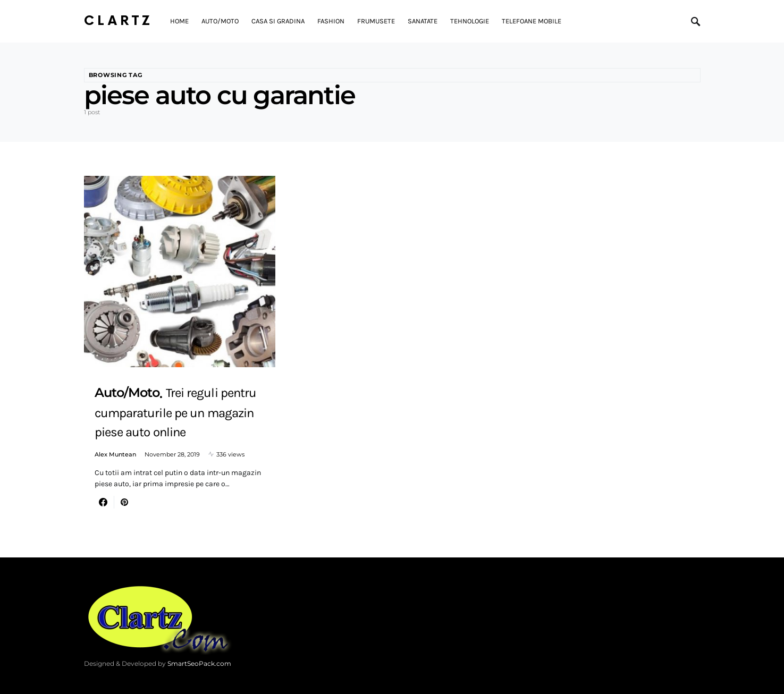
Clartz (119, 21)
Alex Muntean (115, 454)
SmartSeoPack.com (199, 663)
